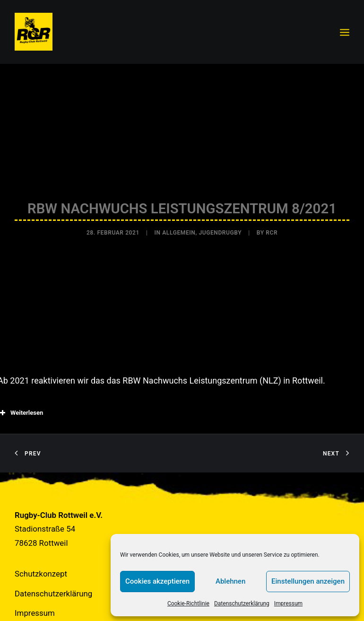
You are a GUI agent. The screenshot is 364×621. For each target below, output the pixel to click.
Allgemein (179, 229)
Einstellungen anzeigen (308, 581)
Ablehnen (230, 581)
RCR (272, 229)
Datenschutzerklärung (242, 604)
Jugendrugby (220, 229)
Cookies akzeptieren (157, 581)
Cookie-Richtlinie (188, 604)
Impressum (288, 604)
